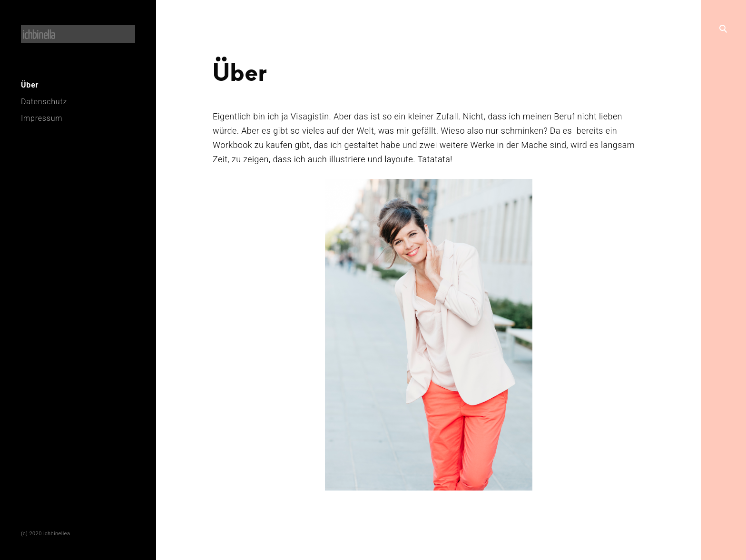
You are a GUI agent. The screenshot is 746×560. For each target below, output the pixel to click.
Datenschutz (44, 102)
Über (30, 85)
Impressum (42, 118)
